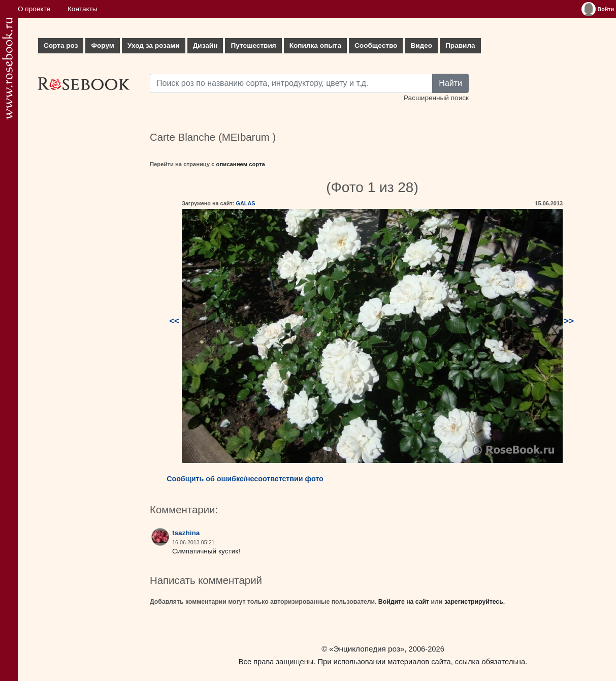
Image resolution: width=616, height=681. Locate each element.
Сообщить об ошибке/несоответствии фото (245, 479)
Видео (421, 45)
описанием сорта (241, 164)
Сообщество (376, 45)
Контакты (83, 9)
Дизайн (205, 45)
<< (174, 321)
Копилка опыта (315, 45)
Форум (102, 45)
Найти (450, 83)
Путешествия (253, 45)
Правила (460, 45)
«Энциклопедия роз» (367, 649)
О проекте (34, 9)
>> (569, 321)
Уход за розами (154, 45)
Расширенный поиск (436, 98)
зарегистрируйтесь (474, 602)
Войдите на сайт (404, 602)
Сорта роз (61, 45)
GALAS (245, 203)
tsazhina (186, 533)
